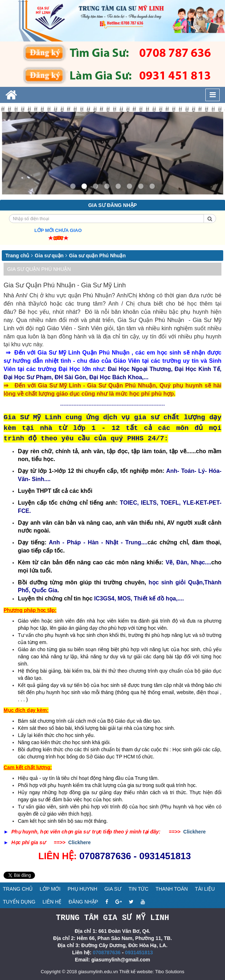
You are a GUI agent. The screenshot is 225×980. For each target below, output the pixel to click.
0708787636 (107, 952)
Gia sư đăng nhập (112, 205)
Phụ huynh (82, 889)
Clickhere (194, 832)
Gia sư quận (49, 256)
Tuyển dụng (19, 902)
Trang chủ (17, 256)
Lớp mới (50, 889)
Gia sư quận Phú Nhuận (97, 256)
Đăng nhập (83, 902)
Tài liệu (205, 889)
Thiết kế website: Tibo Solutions (152, 971)
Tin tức (139, 889)
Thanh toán (172, 889)
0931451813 (139, 952)
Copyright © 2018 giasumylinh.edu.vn (79, 971)
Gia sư (113, 889)
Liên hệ (52, 902)
